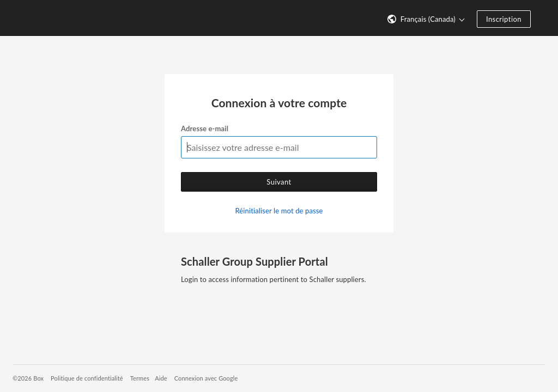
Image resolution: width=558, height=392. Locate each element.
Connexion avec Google (206, 378)
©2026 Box (28, 378)
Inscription (504, 19)
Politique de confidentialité (87, 378)
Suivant (279, 182)
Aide (161, 378)
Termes (140, 378)
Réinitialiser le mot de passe (279, 211)
